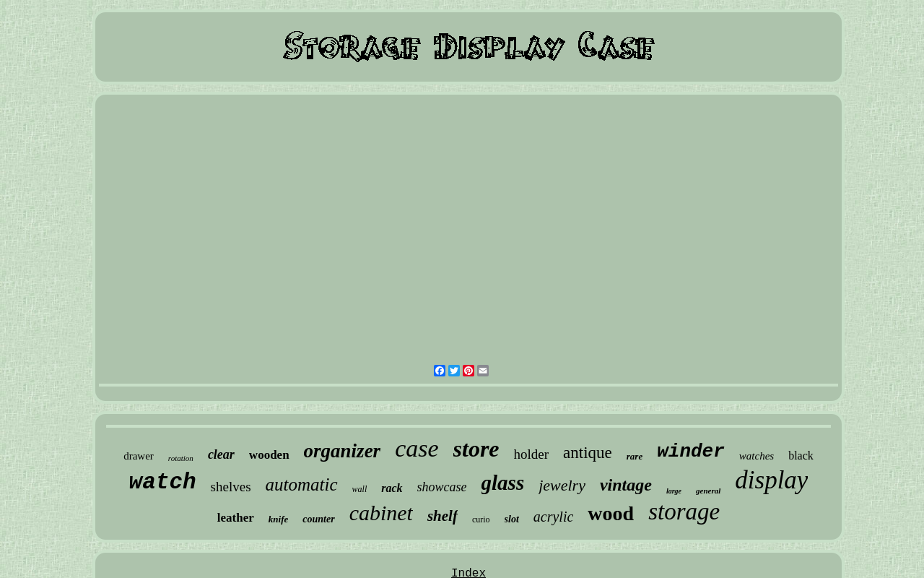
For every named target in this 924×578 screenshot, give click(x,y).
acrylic (554, 517)
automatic (302, 484)
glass (503, 483)
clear (221, 454)
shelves (231, 487)
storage (684, 512)
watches (757, 456)
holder (532, 454)
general (708, 491)
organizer (343, 451)
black (801, 456)
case (417, 448)
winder (691, 452)
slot (512, 519)
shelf (443, 516)
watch (163, 482)
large (674, 491)
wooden (269, 455)
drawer (139, 456)
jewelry (562, 485)
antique (588, 453)
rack (392, 488)
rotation (181, 458)
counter (318, 519)
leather (236, 518)
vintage (626, 485)
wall (360, 489)
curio (481, 519)
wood (611, 513)
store (476, 449)
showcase (442, 487)
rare (635, 456)
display (771, 480)
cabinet (381, 513)
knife (278, 519)
